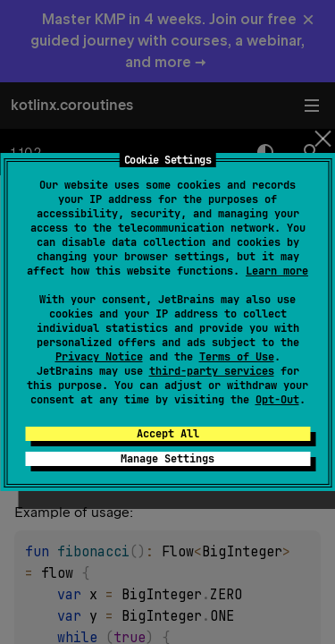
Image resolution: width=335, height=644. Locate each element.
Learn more (277, 271)
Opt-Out (277, 400)
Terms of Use (237, 357)
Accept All (168, 434)
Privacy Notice (99, 357)
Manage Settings (167, 459)
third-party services (212, 371)
